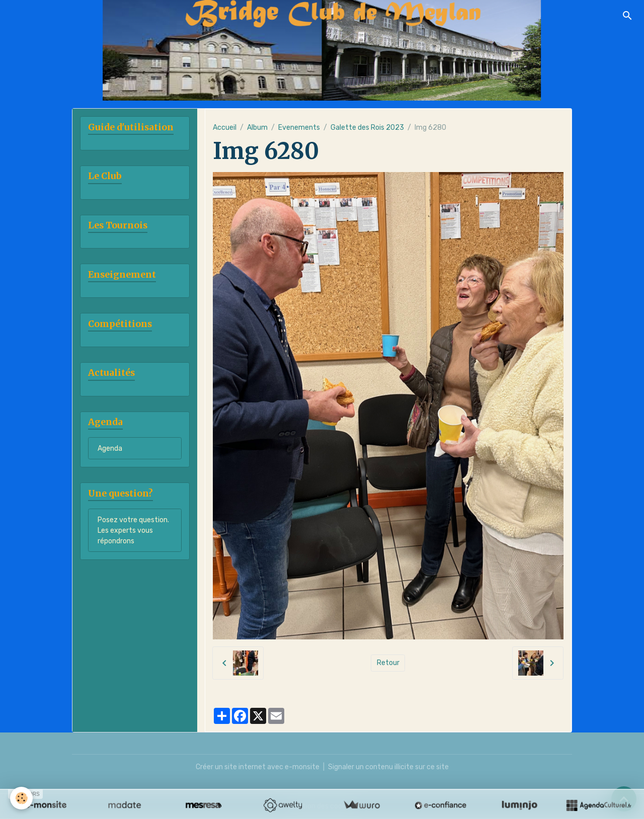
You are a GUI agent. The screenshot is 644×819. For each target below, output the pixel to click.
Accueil (225, 128)
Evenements (299, 128)
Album (257, 128)
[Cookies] (21, 798)
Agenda (110, 448)
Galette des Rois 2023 (367, 128)
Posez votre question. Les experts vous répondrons (133, 530)
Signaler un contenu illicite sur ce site (388, 767)
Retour (388, 663)
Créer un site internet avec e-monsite (258, 767)
